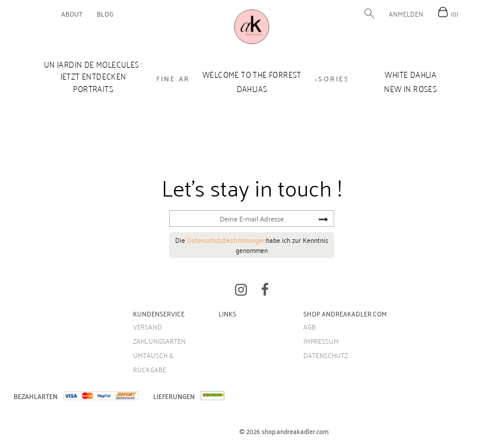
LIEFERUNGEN (174, 396)
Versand (148, 327)
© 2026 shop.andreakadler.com (284, 431)
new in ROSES (411, 89)
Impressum (321, 341)
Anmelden (406, 14)
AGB (310, 327)
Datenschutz (326, 355)
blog (105, 14)
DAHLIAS (252, 89)
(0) (454, 14)
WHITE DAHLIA (411, 75)
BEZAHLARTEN (36, 396)
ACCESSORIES (321, 78)
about (72, 14)
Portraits (93, 89)
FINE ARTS (178, 78)
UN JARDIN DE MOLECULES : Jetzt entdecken (93, 70)
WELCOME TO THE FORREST (252, 75)
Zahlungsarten (159, 341)
